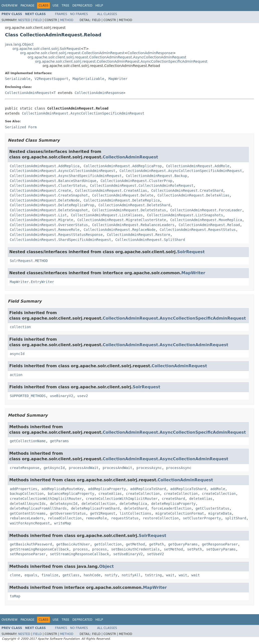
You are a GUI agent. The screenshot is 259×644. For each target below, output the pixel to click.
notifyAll (131, 575)
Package (27, 6)
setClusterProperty (202, 518)
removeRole (96, 518)
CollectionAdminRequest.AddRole (198, 166)
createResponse (25, 468)
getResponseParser (220, 544)
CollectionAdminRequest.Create (40, 191)
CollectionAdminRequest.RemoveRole (45, 230)
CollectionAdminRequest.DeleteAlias (193, 195)
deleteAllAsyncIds (28, 504)
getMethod (136, 544)
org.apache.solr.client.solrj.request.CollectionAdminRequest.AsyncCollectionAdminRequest (107, 57)
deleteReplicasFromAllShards (38, 508)
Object (107, 566)
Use (56, 6)
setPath (195, 549)
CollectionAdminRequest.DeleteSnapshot (49, 210)
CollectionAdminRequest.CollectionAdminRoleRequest (142, 186)
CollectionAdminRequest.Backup (157, 176)
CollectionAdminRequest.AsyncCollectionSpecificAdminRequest (83, 113)
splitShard (236, 518)
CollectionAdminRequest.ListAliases (107, 215)
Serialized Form (21, 127)
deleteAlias (201, 499)
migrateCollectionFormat (180, 513)
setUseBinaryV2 (128, 554)
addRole (218, 489)
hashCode (92, 575)
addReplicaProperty (107, 489)
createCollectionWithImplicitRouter (46, 499)
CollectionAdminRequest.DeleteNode (45, 200)
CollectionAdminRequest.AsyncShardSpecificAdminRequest (66, 176)
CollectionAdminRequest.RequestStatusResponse (56, 235)
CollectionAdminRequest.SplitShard (150, 240)
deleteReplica (133, 504)
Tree (66, 6)
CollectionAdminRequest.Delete (123, 195)
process (81, 549)
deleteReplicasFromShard (95, 508)
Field (37, 20)
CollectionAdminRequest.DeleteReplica (122, 200)
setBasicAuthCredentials (136, 549)
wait (170, 575)
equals (31, 575)
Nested (24, 20)
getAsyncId (54, 468)
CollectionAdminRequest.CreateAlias (111, 191)
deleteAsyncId (64, 504)
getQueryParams (183, 544)
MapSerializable (88, 79)
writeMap (62, 523)
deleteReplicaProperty (173, 504)
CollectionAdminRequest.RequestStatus (198, 230)
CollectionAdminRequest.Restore (139, 235)
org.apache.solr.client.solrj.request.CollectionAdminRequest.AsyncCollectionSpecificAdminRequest (121, 61)
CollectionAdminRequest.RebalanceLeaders (133, 225)
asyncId (17, 354)
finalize (50, 575)
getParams (59, 441)
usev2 (83, 396)
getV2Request (103, 513)
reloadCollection (65, 518)
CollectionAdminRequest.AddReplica (45, 166)
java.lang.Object (19, 44)
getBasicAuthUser (73, 544)
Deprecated (82, 6)
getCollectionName (28, 441)
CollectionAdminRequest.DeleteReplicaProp (52, 205)
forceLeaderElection (171, 508)
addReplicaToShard (148, 489)
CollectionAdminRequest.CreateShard (187, 191)
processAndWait (84, 468)
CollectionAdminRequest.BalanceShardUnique (53, 181)
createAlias (110, 494)
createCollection (143, 494)
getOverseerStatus (68, 513)
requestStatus (125, 518)
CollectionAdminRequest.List (38, 215)
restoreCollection (161, 518)
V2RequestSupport (51, 79)
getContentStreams (28, 513)
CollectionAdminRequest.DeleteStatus (129, 210)
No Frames (79, 14)
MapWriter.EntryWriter (32, 282)
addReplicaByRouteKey (62, 489)
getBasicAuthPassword (31, 544)
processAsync (149, 468)
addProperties (24, 489)
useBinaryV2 (61, 396)
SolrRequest (191, 252)
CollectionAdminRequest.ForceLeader (206, 210)
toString (153, 575)
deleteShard (135, 508)
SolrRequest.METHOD (29, 261)
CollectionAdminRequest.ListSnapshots (185, 215)
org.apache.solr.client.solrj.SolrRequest (47, 49)
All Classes (107, 14)
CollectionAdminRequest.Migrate (41, 220)
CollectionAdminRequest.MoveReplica (206, 220)
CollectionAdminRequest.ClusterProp (136, 181)
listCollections (135, 513)
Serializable (18, 79)
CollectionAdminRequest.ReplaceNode (120, 230)
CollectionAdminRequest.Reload (209, 225)
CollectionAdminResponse (150, 53)
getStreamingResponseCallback (39, 549)
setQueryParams (221, 549)
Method (67, 20)
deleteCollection (99, 504)
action (16, 375)
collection (20, 327)
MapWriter (118, 79)
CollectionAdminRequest (28, 93)
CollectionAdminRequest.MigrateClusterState (122, 220)
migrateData (220, 513)
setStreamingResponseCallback (79, 554)
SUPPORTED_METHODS (28, 396)
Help (99, 6)
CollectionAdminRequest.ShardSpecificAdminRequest (60, 240)
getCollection (108, 544)
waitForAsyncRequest (30, 523)
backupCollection (27, 494)
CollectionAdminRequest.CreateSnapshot (49, 195)
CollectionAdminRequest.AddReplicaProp (123, 166)
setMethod (173, 549)
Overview (10, 6)
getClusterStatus (213, 508)
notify (111, 575)
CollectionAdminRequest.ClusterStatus (48, 186)
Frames (61, 14)
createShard (173, 499)
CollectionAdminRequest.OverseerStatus (49, 225)
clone (15, 575)
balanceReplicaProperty (71, 494)
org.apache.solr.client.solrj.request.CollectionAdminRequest (72, 53)
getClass (71, 575)
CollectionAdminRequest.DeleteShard (134, 205)
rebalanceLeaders (27, 518)
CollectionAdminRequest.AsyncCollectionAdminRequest (62, 171)
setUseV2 (155, 554)
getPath (156, 544)
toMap (15, 596)
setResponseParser (28, 554)
